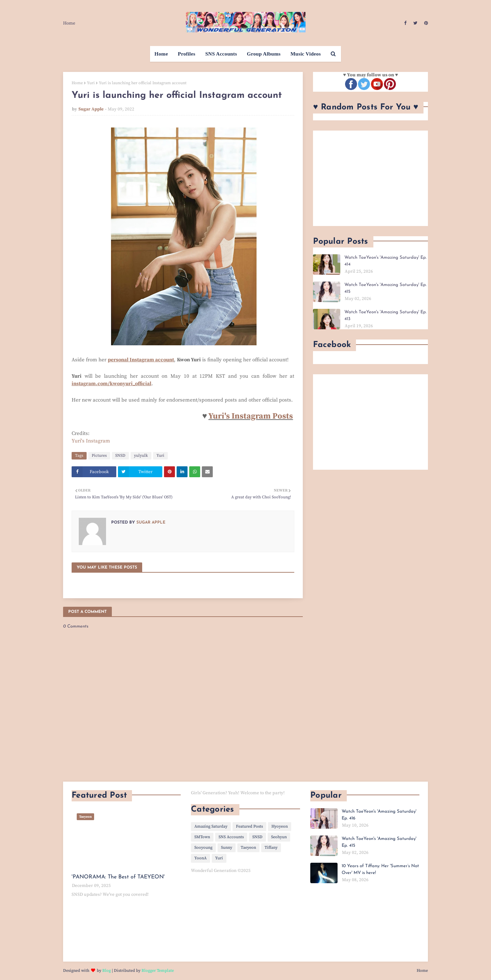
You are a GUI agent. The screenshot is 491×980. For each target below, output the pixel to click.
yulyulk (141, 456)
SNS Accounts (231, 837)
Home (69, 23)
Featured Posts (249, 826)
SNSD (120, 456)
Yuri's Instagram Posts (251, 416)
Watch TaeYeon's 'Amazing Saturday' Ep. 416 (379, 815)
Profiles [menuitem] (187, 54)
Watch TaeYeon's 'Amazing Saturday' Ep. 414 (385, 261)
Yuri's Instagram (91, 441)
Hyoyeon (280, 826)
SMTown (202, 837)
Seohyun (279, 837)
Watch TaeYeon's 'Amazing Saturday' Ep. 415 (385, 288)
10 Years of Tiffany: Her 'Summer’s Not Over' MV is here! (380, 869)
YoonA (200, 858)
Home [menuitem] (161, 54)
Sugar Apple (91, 109)
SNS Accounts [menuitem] (221, 54)
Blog (107, 971)
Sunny (227, 848)
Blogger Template (158, 971)
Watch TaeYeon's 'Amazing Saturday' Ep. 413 (385, 315)
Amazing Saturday (211, 826)
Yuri (91, 83)
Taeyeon (248, 848)
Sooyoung (203, 848)
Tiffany (271, 848)
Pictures (99, 456)
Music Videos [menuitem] (306, 54)
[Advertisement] (370, 178)
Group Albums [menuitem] (264, 54)
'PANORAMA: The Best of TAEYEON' (118, 877)
